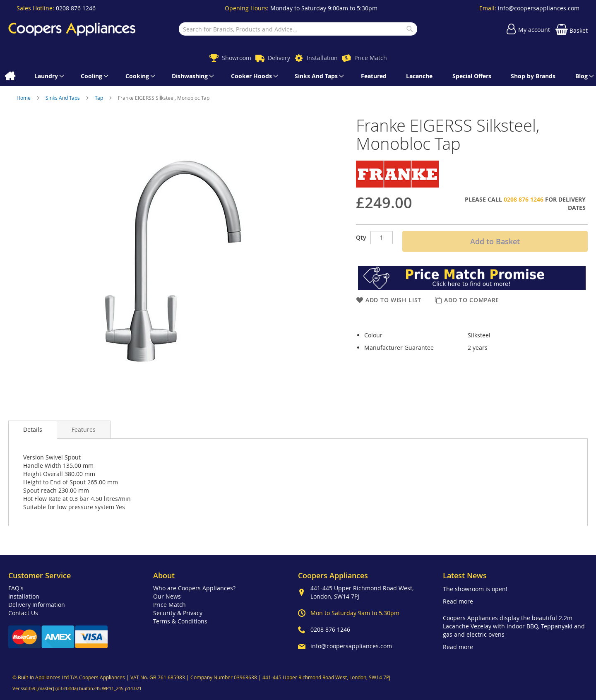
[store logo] (72, 29)
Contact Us (23, 613)
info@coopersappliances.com (539, 8)
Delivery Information (37, 605)
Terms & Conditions (180, 621)
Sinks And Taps (63, 98)
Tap (100, 98)
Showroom (237, 58)
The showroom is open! (475, 589)
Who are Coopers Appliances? (194, 588)
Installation (322, 58)
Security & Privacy (178, 613)
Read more (458, 601)
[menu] (298, 76)
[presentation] (33, 430)
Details (33, 429)
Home (24, 98)
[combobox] (298, 29)
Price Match (371, 58)
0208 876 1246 (76, 8)
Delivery (279, 58)
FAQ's (16, 588)
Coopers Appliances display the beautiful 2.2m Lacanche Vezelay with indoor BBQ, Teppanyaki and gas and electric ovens (514, 626)
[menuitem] (10, 76)
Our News (167, 596)
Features (84, 429)
